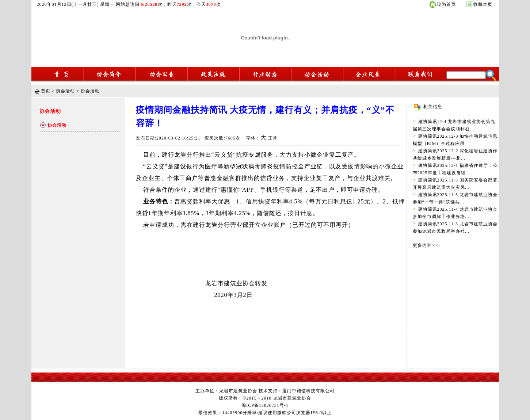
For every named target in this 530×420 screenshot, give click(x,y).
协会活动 (65, 91)
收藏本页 (483, 4)
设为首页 (446, 4)
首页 (46, 91)
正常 (273, 138)
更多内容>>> (426, 245)
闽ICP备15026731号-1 (265, 405)
